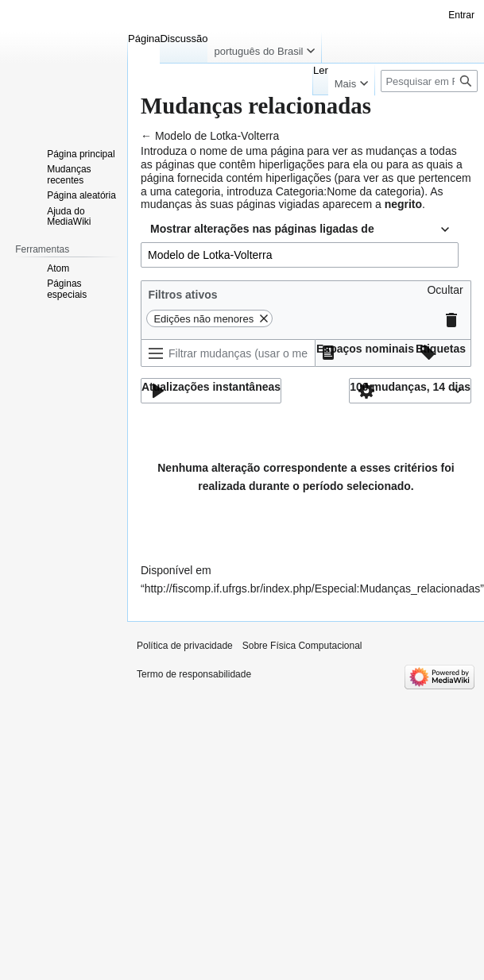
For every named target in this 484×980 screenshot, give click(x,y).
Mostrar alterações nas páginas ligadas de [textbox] (262, 229)
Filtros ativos (182, 295)
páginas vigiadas (278, 204)
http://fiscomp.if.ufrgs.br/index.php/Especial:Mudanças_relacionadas (313, 588)
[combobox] (300, 230)
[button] (445, 294)
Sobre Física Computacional (302, 646)
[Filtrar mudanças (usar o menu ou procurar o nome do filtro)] (228, 353)
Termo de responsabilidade (194, 674)
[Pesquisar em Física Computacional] (429, 81)
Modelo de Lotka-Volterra (217, 136)
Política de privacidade (185, 646)
